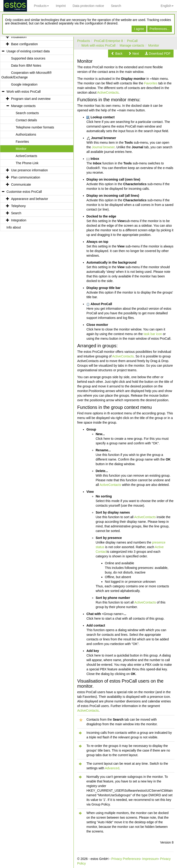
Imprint (61, 6)
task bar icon (153, 334)
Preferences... (160, 29)
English (167, 6)
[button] (117, 54)
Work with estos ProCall (98, 45)
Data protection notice (88, 6)
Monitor (154, 45)
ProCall (132, 41)
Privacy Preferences (126, 859)
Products (41, 6)
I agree (139, 29)
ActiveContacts (108, 92)
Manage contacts (132, 45)
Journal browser (103, 147)
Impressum (150, 859)
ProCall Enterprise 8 (108, 41)
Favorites (151, 83)
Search (116, 6)
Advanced (112, 768)
